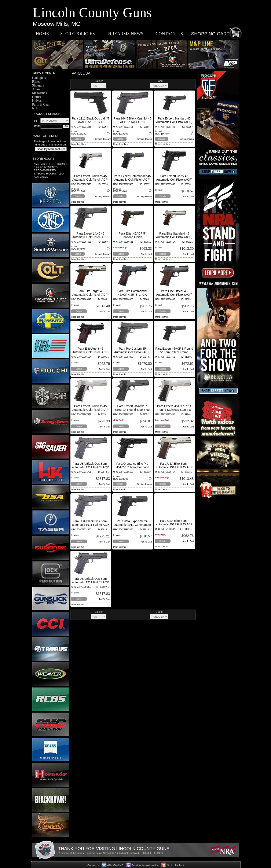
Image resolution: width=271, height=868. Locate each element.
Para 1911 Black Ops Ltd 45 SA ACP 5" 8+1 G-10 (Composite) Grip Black (90, 122)
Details (78, 139)
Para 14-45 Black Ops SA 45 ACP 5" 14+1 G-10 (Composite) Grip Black (132, 122)
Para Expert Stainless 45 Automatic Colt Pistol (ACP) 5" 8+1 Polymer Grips (90, 180)
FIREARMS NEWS (125, 34)
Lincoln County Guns (92, 12)
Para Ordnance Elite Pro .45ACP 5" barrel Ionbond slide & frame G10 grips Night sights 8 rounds (132, 469)
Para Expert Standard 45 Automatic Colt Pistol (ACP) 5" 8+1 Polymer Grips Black (174, 122)
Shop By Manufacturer (51, 149)
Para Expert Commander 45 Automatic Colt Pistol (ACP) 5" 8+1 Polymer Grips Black (132, 180)
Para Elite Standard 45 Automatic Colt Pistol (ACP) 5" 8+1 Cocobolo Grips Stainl (174, 237)
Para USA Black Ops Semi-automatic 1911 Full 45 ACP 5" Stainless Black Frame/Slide (91, 527)
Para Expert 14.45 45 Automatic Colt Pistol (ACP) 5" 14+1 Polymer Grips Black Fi (90, 239)
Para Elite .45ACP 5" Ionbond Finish (132, 235)
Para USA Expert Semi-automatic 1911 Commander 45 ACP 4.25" (132, 525)
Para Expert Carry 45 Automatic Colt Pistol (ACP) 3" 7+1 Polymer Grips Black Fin (174, 181)
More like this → (79, 144)
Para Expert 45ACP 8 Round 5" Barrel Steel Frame (174, 350)
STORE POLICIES (78, 34)
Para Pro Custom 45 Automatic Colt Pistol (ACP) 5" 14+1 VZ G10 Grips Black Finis (132, 354)
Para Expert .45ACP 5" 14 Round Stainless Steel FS (174, 408)
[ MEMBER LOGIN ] (152, 853)
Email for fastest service (145, 865)
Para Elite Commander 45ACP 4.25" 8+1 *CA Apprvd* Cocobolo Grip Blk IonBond (132, 296)
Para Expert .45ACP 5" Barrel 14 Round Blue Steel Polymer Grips (132, 410)
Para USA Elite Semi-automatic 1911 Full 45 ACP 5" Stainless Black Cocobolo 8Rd (174, 526)
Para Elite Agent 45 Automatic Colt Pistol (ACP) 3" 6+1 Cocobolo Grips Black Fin (90, 354)
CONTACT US (169, 34)
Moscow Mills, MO (57, 24)
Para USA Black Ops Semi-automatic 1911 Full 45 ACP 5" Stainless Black (91, 582)
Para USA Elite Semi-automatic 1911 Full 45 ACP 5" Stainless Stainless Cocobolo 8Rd (174, 469)
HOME (42, 34)
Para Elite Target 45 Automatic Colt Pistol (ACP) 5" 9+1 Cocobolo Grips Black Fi (90, 296)
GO (66, 126)
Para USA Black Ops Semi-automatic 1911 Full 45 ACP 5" (91, 467)
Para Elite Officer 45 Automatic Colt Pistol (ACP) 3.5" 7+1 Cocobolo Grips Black (174, 296)
